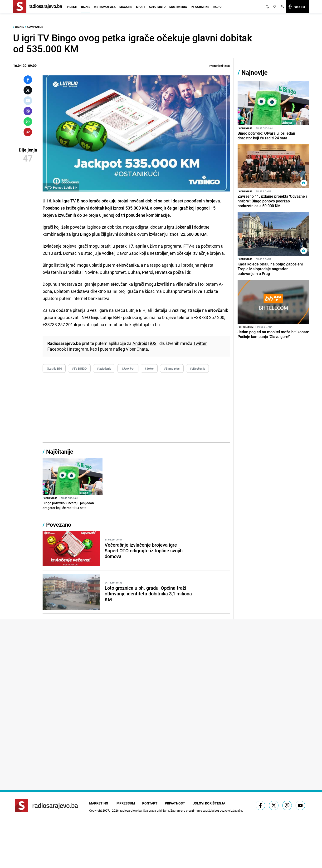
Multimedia (178, 7)
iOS (153, 343)
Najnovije (254, 72)
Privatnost (176, 803)
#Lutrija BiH (54, 368)
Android (140, 343)
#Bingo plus (172, 368)
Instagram (78, 349)
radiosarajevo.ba (131, 810)
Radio (217, 7)
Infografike (200, 7)
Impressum (125, 803)
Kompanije (35, 27)
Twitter (200, 343)
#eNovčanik (197, 368)
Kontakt (150, 803)
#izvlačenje (104, 368)
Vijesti (72, 7)
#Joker (149, 368)
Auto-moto (157, 7)
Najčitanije (60, 451)
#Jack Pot (128, 368)
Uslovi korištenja (210, 803)
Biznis (86, 7)
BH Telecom (246, 327)
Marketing (99, 803)
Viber (131, 349)
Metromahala (105, 7)
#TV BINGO (79, 368)
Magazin (126, 7)
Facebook (57, 349)
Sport (141, 7)
